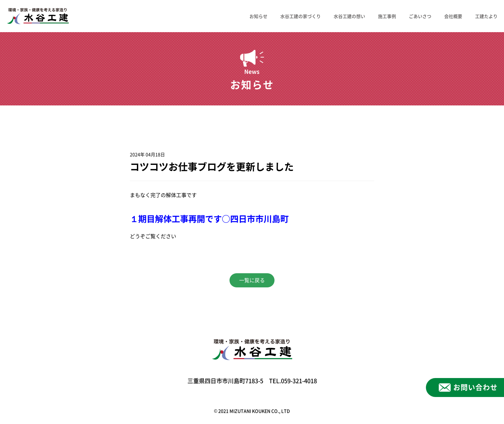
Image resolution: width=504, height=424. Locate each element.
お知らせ (258, 16)
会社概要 (453, 16)
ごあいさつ (420, 16)
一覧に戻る (252, 280)
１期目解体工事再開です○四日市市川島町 (209, 219)
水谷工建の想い (349, 16)
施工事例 (387, 16)
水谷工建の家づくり (301, 16)
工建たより (486, 16)
